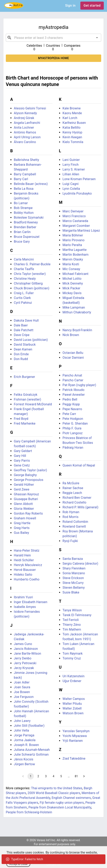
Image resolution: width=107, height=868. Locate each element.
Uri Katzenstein (74, 676)
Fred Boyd (21, 419)
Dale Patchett (24, 330)
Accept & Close (18, 864)
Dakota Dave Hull (26, 320)
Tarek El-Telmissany (77, 615)
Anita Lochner (24, 128)
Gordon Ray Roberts (28, 513)
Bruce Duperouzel (27, 237)
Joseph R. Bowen (26, 745)
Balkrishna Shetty (26, 160)
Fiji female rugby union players (62, 803)
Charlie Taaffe (24, 269)
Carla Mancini (24, 259)
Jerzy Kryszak (24, 668)
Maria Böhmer (73, 235)
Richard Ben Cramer (77, 498)
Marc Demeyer (73, 211)
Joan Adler (22, 682)
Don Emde (21, 354)
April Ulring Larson (27, 137)
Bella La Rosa (24, 189)
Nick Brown (71, 335)
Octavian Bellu (73, 353)
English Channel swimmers (71, 798)
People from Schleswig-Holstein (29, 812)
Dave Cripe (22, 335)
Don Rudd (21, 359)
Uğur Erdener (72, 681)
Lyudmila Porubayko (77, 193)
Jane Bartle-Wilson (27, 654)
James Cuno (23, 644)
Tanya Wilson (72, 610)
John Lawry (22, 721)
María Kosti (71, 264)
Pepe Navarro (72, 409)
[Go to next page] (84, 776)
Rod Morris (71, 517)
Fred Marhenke (25, 423)
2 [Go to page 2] (38, 776)
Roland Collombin (75, 522)
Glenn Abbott (23, 504)
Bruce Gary (22, 242)
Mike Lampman (74, 307)
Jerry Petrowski (25, 663)
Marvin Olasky (73, 259)
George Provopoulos (29, 480)
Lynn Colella (71, 189)
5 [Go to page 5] (61, 776)
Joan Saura (22, 687)
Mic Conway (71, 269)
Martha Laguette (75, 250)
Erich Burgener (24, 377)
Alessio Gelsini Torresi (30, 108)
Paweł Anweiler (74, 395)
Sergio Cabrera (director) (80, 564)
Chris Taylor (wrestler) (30, 274)
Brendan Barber (25, 227)
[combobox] (53, 38)
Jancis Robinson (26, 649)
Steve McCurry (73, 583)
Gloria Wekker (24, 509)
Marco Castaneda (75, 221)
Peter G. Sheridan (75, 423)
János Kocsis (24, 759)
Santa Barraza (73, 559)
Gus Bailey (21, 533)
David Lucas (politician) (31, 340)
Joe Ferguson (24, 697)
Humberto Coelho (27, 579)
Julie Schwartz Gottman (31, 754)
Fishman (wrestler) (27, 399)
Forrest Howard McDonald (33, 404)
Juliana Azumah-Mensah (32, 750)
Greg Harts (22, 528)
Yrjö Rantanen (73, 741)
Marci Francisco (74, 216)
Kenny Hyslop (72, 132)
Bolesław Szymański (29, 218)
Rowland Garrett (74, 526)
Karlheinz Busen (74, 123)
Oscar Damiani (73, 358)
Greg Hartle (22, 523)
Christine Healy (25, 279)
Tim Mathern (72, 629)
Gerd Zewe (22, 489)
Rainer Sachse (73, 488)
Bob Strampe (23, 208)
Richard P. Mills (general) (80, 507)
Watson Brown (73, 713)
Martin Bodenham (76, 255)
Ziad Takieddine (74, 758)
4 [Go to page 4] (53, 776)
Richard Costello (74, 502)
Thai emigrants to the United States (57, 788)
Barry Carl (21, 179)
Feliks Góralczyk (26, 395)
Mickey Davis (72, 293)
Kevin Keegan (72, 137)
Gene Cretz (22, 465)
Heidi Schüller (24, 560)
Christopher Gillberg (28, 283)
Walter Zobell (72, 708)
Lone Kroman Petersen (79, 179)
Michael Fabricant (75, 274)
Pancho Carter (73, 380)
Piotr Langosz (73, 433)
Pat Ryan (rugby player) (79, 385)
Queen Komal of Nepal (79, 465)
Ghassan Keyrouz (26, 494)
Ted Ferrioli (71, 620)
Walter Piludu (72, 704)
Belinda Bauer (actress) (31, 184)
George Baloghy (25, 475)
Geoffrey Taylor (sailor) (30, 470)
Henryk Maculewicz (28, 565)
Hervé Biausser (25, 570)
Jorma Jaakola (25, 740)
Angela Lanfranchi (27, 123)
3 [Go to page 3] (46, 776)
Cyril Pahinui (23, 303)
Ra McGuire (71, 483)
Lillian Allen (71, 174)
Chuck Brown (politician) (32, 288)
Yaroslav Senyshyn (76, 731)
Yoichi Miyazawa (75, 736)
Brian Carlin (22, 232)
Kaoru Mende (72, 113)
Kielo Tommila (73, 142)
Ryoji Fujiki (70, 541)
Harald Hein (22, 555)
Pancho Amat (72, 375)
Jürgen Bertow (24, 764)
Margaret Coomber (76, 226)
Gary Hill (20, 456)
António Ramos (25, 132)
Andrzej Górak (24, 118)
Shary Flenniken (74, 568)
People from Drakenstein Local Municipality (60, 807)
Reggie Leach (72, 493)
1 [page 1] (31, 776)
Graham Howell (25, 518)
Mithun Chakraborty (77, 312)
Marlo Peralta (72, 245)
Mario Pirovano (74, 240)
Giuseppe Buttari (26, 499)
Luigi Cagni (71, 184)
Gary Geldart (23, 451)
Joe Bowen (22, 692)
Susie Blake (71, 592)
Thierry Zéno (72, 625)
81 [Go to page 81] (76, 776)
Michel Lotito (72, 279)
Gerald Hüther (24, 485)
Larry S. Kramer (74, 169)
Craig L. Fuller (24, 293)
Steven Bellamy (74, 588)
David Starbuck (25, 345)
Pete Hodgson (73, 419)
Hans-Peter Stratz (27, 551)
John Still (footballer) (29, 726)
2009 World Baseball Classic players (54, 793)
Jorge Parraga (24, 735)
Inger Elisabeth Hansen (31, 602)
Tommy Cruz (72, 658)
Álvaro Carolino (25, 142)
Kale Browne (72, 108)
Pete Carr (69, 414)
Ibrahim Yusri (23, 597)
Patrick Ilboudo (73, 390)
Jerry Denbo (23, 658)
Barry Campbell (25, 174)
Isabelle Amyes (25, 607)
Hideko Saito (23, 575)
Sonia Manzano (74, 573)
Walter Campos (74, 699)
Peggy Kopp (71, 404)
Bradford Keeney (26, 222)
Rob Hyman (71, 512)
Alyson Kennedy (25, 113)
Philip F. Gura (72, 428)
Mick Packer (71, 288)
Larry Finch (71, 165)
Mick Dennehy (73, 283)
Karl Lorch (70, 118)
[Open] (97, 38)
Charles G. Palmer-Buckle (32, 264)
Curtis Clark (22, 298)
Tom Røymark (73, 654)
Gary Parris (22, 461)
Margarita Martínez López (81, 231)
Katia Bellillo (72, 128)
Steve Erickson (73, 578)
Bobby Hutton (24, 213)
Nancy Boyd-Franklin (77, 330)
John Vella (21, 730)
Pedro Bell (70, 399)
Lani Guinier (71, 160)
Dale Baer (21, 325)
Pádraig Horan (73, 448)
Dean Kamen (23, 349)
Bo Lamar (21, 203)
